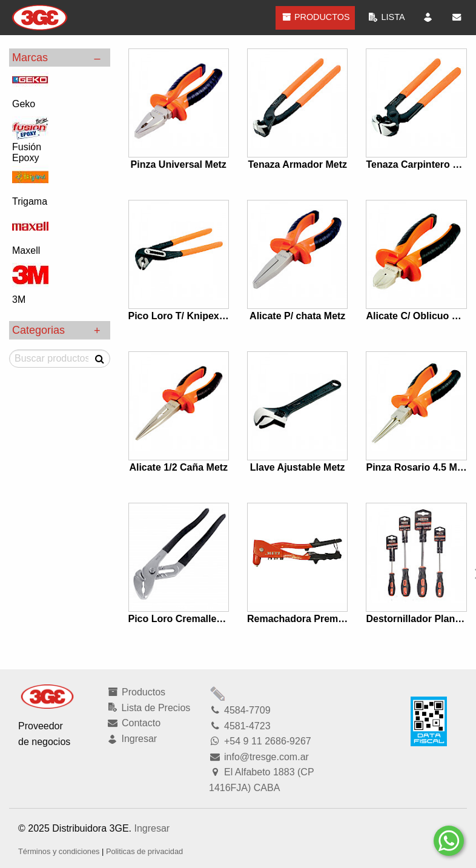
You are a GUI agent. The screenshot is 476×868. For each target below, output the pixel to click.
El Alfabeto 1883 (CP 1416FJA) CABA (261, 780)
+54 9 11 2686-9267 (260, 741)
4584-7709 (240, 710)
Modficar (218, 694)
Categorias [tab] (38, 330)
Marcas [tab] (30, 58)
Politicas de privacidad (144, 851)
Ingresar (152, 828)
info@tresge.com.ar (259, 757)
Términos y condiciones (59, 851)
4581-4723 (240, 726)
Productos (315, 17)
